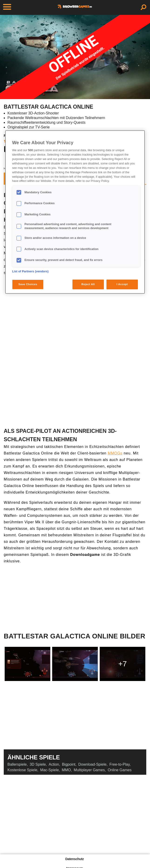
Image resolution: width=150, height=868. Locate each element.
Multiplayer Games (89, 770)
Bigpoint (69, 764)
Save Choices (28, 284)
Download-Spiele (92, 764)
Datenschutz (74, 859)
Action (54, 764)
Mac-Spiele (50, 770)
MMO (66, 770)
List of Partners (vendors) (30, 271)
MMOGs (115, 453)
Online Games (119, 770)
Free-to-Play (120, 764)
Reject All (88, 284)
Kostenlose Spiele (22, 770)
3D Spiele (38, 764)
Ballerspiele (17, 764)
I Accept (122, 284)
